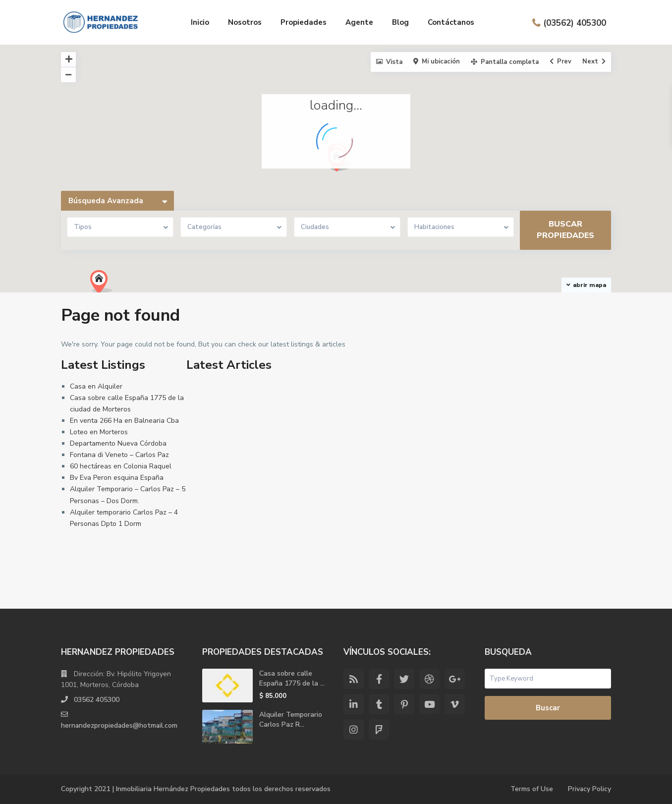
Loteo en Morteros (99, 432)
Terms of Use (531, 789)
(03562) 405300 (575, 23)
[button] (105, 285)
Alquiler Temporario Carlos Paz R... (291, 719)
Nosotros (245, 22)
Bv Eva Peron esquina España (117, 478)
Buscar (548, 708)
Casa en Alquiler (96, 386)
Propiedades (304, 22)
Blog (400, 22)
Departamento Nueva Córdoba (118, 443)
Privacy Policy (589, 789)
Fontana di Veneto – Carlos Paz (119, 455)
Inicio (200, 22)
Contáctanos (451, 22)
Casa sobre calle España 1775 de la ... (292, 678)
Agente (359, 22)
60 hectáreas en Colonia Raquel (121, 466)
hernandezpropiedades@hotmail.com (120, 725)
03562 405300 (97, 700)
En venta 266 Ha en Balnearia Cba (124, 421)
